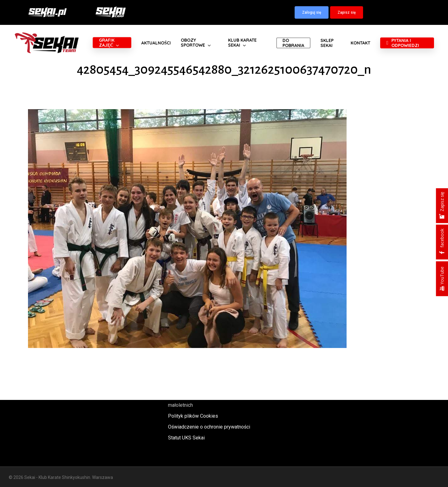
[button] (312, 12)
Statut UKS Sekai (186, 438)
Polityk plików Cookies (193, 416)
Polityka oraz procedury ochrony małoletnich (203, 401)
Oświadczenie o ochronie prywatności (209, 427)
